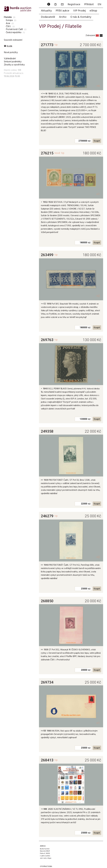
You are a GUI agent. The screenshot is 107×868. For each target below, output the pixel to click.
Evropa (9, 20)
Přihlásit (89, 4)
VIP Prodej (79, 11)
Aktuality (46, 11)
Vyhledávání (10, 59)
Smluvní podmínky (13, 62)
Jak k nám (43, 858)
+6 (98, 86)
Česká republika (14, 32)
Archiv (63, 17)
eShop (93, 11)
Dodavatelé (48, 17)
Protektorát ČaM (14, 29)
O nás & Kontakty (81, 17)
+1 (98, 194)
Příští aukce (62, 11)
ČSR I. (8, 26)
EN (99, 4)
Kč (89, 141)
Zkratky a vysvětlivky (14, 65)
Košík (8, 46)
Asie (8, 23)
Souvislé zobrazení (13, 40)
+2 (98, 296)
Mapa (49, 858)
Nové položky (11, 52)
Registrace (74, 4)
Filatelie (8, 17)
